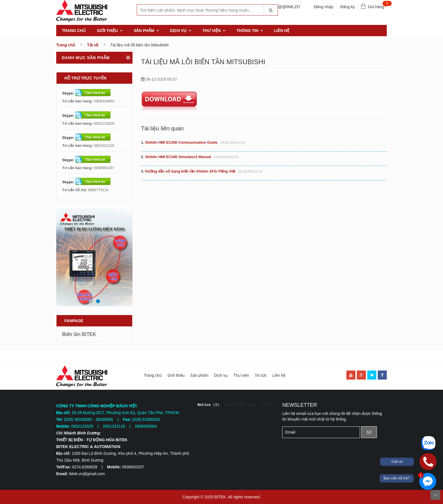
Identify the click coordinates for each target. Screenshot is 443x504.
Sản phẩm (144, 31)
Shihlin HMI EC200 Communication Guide (179, 142)
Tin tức (261, 375)
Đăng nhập (324, 7)
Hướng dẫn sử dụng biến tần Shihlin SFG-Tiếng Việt (188, 171)
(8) (209, 405)
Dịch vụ (178, 31)
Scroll (435, 495)
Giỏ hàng (377, 6)
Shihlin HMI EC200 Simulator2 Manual (176, 157)
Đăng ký (348, 7)
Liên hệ (282, 31)
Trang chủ (74, 31)
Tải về (93, 45)
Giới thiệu (107, 31)
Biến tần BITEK (79, 334)
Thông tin (247, 31)
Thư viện (211, 31)
